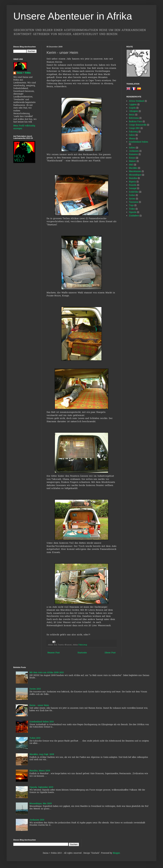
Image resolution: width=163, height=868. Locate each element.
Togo (131, 205)
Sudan (132, 195)
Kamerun (133, 154)
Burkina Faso (135, 122)
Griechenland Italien (138, 142)
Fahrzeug (83, 645)
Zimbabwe (134, 216)
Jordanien (134, 151)
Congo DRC (134, 128)
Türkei (132, 209)
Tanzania (134, 202)
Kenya (132, 158)
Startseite (82, 653)
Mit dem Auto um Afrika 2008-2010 (47, 673)
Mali (131, 165)
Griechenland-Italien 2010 (42, 722)
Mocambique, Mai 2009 (41, 804)
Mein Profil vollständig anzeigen (24, 127)
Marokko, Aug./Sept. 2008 (42, 754)
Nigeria (132, 182)
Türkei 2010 (35, 738)
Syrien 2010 (35, 689)
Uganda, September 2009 (41, 787)
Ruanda (133, 185)
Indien (132, 148)
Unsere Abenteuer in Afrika (73, 16)
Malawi (132, 161)
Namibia (133, 178)
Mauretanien (135, 171)
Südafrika (134, 192)
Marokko (133, 168)
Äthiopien (133, 111)
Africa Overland (136, 101)
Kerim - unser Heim (39, 705)
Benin (132, 115)
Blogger (116, 853)
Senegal (133, 188)
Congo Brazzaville (138, 125)
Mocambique (135, 175)
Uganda (133, 212)
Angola (132, 108)
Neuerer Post (54, 653)
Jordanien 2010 (37, 820)
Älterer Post (110, 653)
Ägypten (133, 105)
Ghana (132, 139)
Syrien (132, 199)
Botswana (134, 118)
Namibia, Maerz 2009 (40, 771)
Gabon (132, 135)
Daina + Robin (24, 73)
